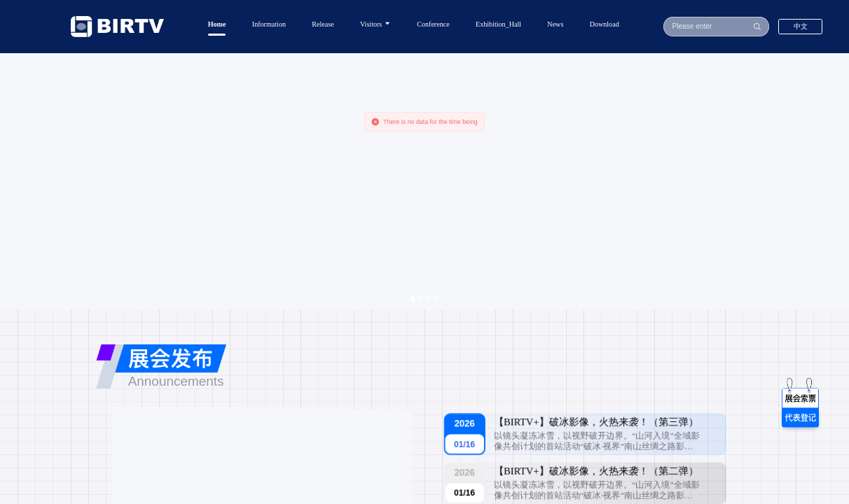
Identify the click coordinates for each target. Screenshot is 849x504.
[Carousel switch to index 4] (436, 298)
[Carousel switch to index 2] (420, 298)
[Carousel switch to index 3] (429, 298)
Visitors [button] (375, 24)
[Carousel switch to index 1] (413, 298)
